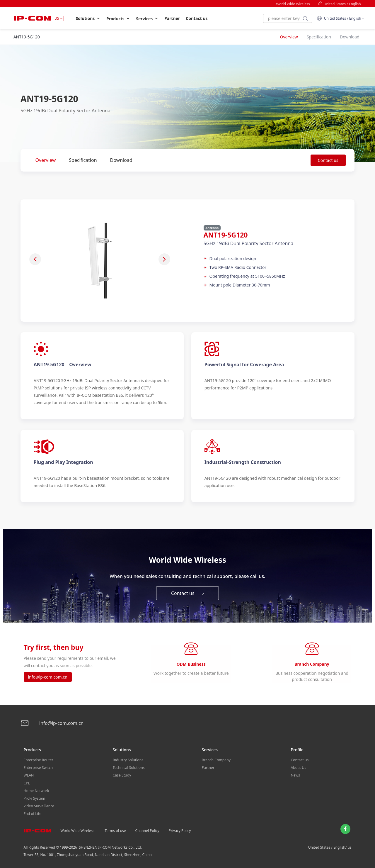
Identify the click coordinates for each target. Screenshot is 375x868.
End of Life (32, 814)
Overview (46, 160)
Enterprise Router (38, 763)
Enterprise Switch (38, 770)
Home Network (36, 792)
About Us (299, 770)
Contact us (197, 18)
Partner (172, 18)
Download (121, 160)
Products (118, 19)
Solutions (88, 18)
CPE (27, 785)
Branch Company (216, 763)
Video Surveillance (39, 807)
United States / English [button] (339, 18)
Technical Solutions (128, 770)
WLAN (29, 778)
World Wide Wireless (293, 4)
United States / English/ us (330, 848)
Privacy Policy (180, 831)
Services (147, 19)
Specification (83, 160)
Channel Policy (147, 831)
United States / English (340, 4)
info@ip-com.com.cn (48, 679)
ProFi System (34, 800)
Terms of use (115, 831)
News (295, 778)
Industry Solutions (128, 763)
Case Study (122, 778)
